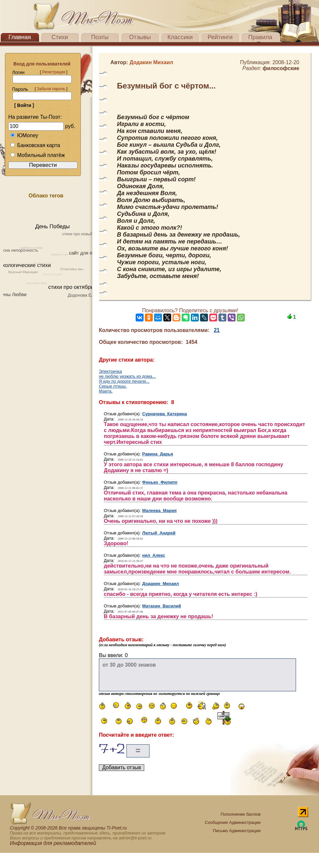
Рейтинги (220, 37)
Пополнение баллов (241, 814)
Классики (180, 37)
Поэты (100, 37)
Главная (20, 37)
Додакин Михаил (161, 584)
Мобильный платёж (37, 155)
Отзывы (140, 37)
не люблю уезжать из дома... (127, 376)
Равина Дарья (158, 454)
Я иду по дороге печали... (124, 381)
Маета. (106, 391)
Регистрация (54, 72)
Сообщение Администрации (233, 822)
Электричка (110, 371)
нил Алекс (154, 555)
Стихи (60, 37)
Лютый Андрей (159, 533)
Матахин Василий (162, 606)
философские (281, 68)
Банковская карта (35, 145)
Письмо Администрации (237, 831)
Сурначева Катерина (165, 414)
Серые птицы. (113, 386)
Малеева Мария (159, 511)
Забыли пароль (51, 89)
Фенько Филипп (160, 482)
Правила (260, 37)
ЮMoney (24, 135)
